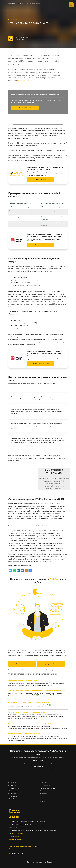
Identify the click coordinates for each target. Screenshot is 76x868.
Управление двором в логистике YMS (23, 681)
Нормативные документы (47, 788)
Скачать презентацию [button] (16, 839)
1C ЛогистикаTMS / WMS (54, 472)
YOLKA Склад (12, 786)
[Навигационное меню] (71, 5)
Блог (20, 3)
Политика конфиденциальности (19, 849)
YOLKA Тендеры (13, 794)
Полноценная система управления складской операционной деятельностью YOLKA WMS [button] (44, 352)
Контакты (43, 799)
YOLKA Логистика (13, 791)
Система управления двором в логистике (24, 734)
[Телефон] (10, 817)
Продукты (13, 782)
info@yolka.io (18, 836)
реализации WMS (25, 81)
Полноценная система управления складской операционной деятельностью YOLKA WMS (44, 235)
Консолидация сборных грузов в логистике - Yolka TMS (30, 724)
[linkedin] (17, 817)
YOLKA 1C (11, 799)
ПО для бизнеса (15, 20)
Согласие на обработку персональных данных (24, 847)
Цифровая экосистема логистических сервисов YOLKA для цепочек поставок (45, 168)
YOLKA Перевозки (14, 788)
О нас (42, 791)
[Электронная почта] (14, 817)
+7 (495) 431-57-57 (18, 833)
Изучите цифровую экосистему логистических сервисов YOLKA (36, 95)
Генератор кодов (45, 786)
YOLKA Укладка (13, 796)
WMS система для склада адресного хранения (26, 712)
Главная (13, 3)
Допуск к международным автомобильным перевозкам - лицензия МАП (37, 690)
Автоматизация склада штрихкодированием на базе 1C (30, 702)
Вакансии (43, 802)
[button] (22, 664)
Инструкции (43, 794)
